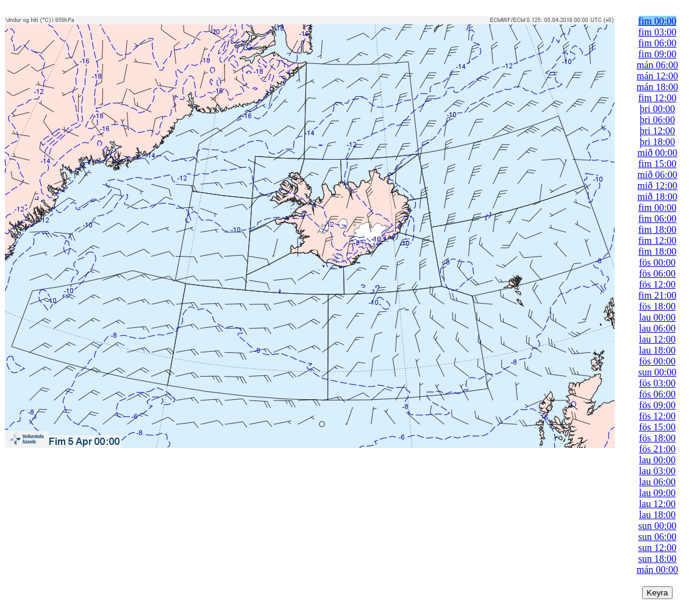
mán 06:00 (657, 65)
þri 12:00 (657, 131)
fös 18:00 (657, 306)
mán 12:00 (657, 76)
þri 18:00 (657, 142)
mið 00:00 (657, 153)
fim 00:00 (658, 21)
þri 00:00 (657, 109)
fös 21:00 (657, 449)
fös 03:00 (657, 383)
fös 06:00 (657, 273)
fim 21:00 (658, 295)
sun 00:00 (658, 372)
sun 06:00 (658, 537)
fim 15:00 (658, 164)
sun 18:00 (658, 559)
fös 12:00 (657, 284)
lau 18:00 (657, 350)
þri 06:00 (657, 120)
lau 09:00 (657, 493)
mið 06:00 (657, 175)
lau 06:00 (657, 328)
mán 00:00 (657, 570)
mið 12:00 (657, 186)
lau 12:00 (657, 339)
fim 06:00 (658, 43)
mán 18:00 (657, 87)
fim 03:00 (658, 32)
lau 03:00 (657, 471)
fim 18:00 (658, 229)
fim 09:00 (658, 54)
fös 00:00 (657, 262)
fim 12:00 (658, 98)
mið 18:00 (657, 197)
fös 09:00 (657, 405)
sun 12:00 (658, 548)
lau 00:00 (657, 317)
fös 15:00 (657, 427)
